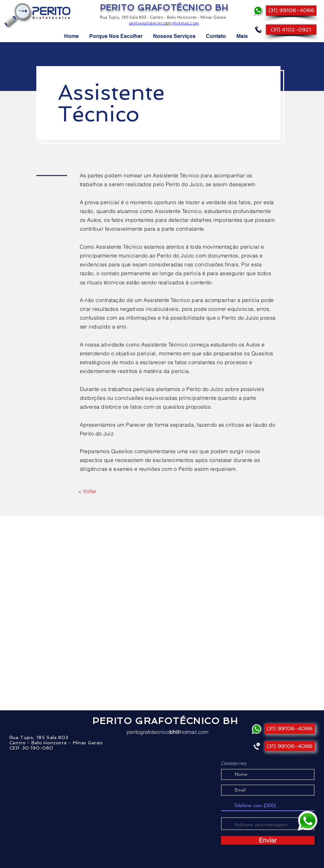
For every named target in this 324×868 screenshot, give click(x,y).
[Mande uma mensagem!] (308, 821)
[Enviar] (268, 840)
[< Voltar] (87, 491)
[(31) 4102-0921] (291, 30)
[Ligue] (258, 29)
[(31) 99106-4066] (291, 11)
